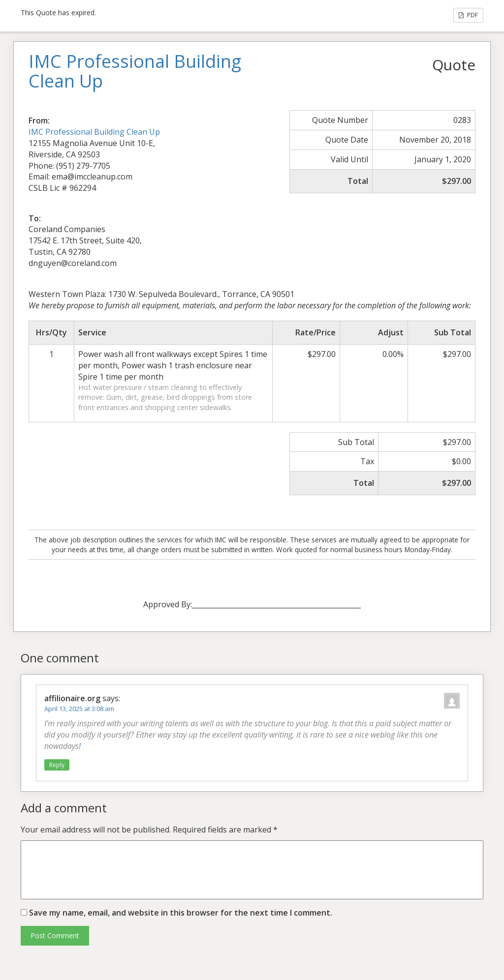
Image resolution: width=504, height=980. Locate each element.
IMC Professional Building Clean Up (94, 132)
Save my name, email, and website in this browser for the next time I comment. (181, 913)
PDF (468, 15)
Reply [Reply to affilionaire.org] (57, 765)
